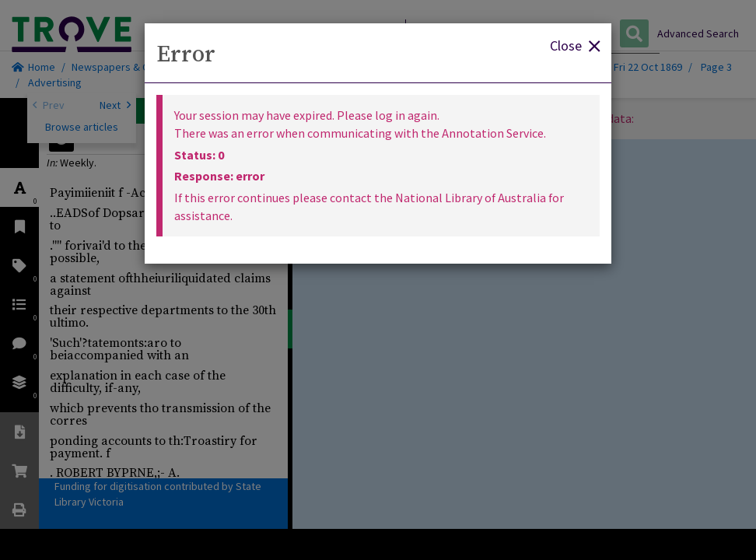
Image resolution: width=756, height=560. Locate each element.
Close (575, 45)
